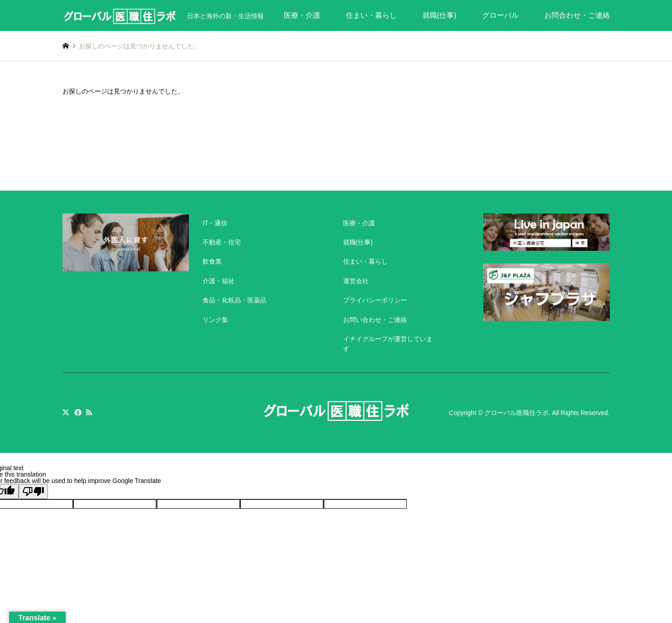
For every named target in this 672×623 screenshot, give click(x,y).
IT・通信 (215, 223)
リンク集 (215, 320)
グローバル (500, 15)
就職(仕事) (440, 15)
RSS (89, 412)
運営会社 (356, 281)
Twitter (66, 412)
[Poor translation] (33, 491)
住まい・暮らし (371, 15)
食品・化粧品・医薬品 (234, 300)
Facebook (77, 412)
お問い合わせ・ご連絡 (375, 320)
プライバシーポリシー (375, 300)
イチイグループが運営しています (388, 344)
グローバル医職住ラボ (516, 413)
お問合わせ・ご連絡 (577, 15)
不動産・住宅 (222, 242)
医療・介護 (302, 15)
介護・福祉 (219, 281)
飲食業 (212, 261)
